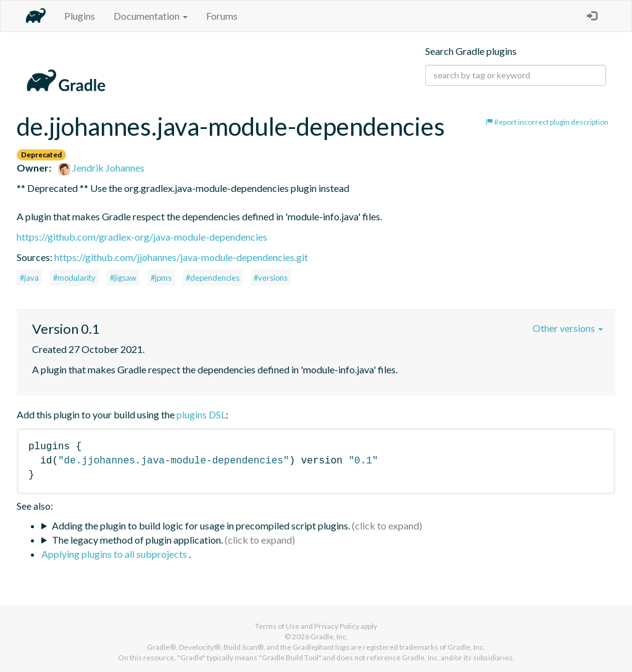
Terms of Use (277, 626)
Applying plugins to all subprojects (115, 554)
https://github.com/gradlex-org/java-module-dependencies (142, 237)
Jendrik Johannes (101, 168)
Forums (222, 16)
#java (29, 278)
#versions (271, 278)
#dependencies (213, 278)
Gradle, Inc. (329, 637)
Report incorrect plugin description (547, 122)
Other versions (568, 328)
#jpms (161, 278)
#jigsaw (123, 278)
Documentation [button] (151, 16)
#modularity (74, 278)
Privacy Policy (337, 626)
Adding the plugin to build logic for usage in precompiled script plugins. (201, 525)
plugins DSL (201, 414)
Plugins (80, 16)
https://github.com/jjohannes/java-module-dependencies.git (181, 257)
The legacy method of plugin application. (137, 540)
